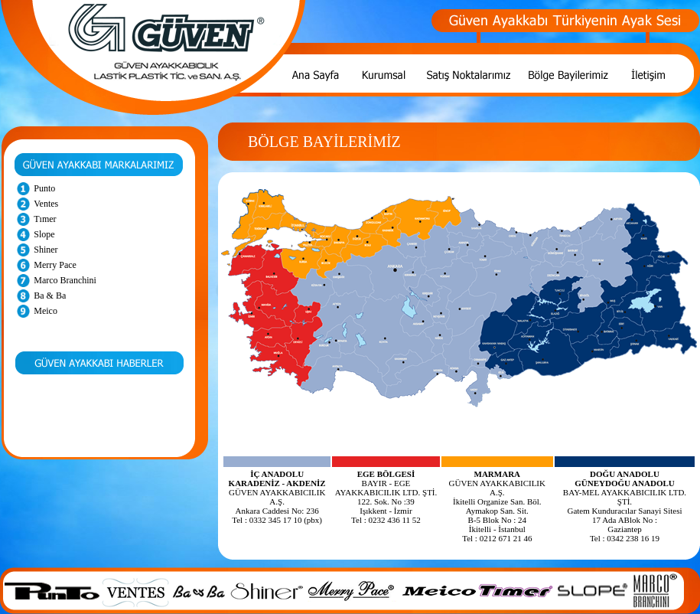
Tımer (45, 219)
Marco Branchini (65, 280)
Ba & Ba (50, 296)
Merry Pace (55, 265)
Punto (44, 188)
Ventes (46, 204)
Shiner (46, 250)
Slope (44, 234)
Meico (46, 311)
